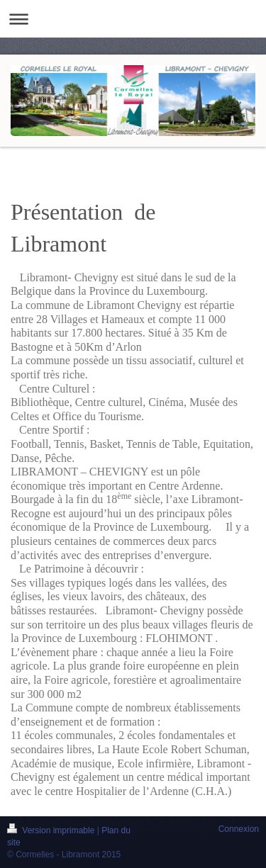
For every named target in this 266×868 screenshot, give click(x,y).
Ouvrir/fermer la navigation (133, 19)
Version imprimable (52, 830)
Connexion (239, 829)
